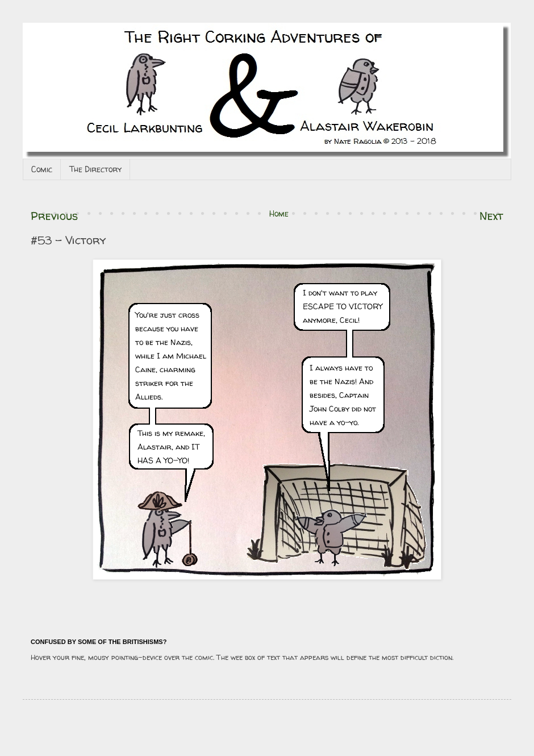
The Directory (95, 169)
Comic (42, 169)
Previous (54, 216)
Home (279, 213)
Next (491, 216)
